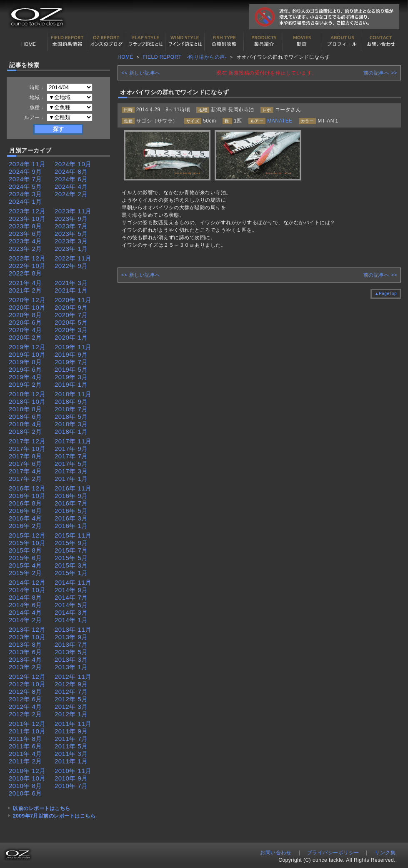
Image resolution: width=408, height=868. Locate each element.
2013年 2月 (25, 667)
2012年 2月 (25, 714)
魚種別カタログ (224, 41)
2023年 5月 (71, 234)
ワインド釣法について (185, 41)
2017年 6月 (25, 464)
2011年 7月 (71, 739)
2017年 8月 (25, 456)
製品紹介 (263, 41)
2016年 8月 (25, 503)
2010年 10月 (27, 778)
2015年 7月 (71, 550)
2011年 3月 (71, 754)
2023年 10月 (27, 219)
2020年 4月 (25, 330)
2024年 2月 (71, 194)
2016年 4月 (25, 518)
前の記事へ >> (380, 73)
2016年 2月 (25, 526)
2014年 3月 (71, 612)
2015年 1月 (71, 573)
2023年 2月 (25, 249)
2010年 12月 (27, 771)
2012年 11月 (73, 677)
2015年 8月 (25, 550)
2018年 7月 (71, 409)
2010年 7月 (71, 786)
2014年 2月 (25, 620)
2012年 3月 (71, 707)
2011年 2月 (25, 761)
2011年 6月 (25, 746)
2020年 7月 (71, 315)
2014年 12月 (27, 582)
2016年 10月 (27, 496)
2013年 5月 (71, 652)
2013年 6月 (25, 652)
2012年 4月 (25, 707)
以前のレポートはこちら (42, 808)
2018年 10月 (27, 401)
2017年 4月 (25, 471)
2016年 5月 (71, 511)
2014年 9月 (71, 590)
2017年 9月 (71, 449)
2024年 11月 (27, 164)
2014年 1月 (71, 620)
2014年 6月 (25, 605)
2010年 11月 (73, 771)
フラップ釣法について (146, 41)
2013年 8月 (25, 644)
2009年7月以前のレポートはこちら (54, 816)
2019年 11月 (73, 347)
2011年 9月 (71, 731)
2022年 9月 (71, 266)
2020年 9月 (71, 307)
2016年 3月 (71, 518)
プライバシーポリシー (333, 853)
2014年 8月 (25, 597)
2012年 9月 (71, 684)
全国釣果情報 (68, 41)
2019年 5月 (71, 369)
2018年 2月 (25, 431)
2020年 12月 (27, 300)
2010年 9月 (71, 778)
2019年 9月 (71, 354)
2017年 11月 (73, 441)
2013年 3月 (71, 659)
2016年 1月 (71, 526)
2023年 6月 (25, 234)
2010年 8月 (25, 786)
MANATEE (280, 121)
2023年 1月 (71, 249)
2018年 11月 (73, 394)
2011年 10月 (27, 731)
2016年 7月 (71, 503)
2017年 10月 (27, 449)
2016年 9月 (71, 496)
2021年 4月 (25, 283)
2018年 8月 (25, 409)
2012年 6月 (25, 699)
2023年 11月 (73, 211)
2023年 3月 (71, 241)
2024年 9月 (25, 171)
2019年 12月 (27, 347)
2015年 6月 (25, 558)
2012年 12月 (27, 677)
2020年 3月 (71, 330)
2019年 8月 (25, 362)
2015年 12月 (27, 535)
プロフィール (342, 41)
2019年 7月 (71, 362)
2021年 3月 (71, 283)
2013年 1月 (71, 667)
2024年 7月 (25, 179)
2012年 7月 (71, 692)
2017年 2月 (25, 479)
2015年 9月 (71, 543)
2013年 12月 (27, 629)
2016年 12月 (27, 488)
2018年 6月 (25, 416)
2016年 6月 (25, 511)
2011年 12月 (27, 724)
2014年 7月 (71, 597)
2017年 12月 (27, 441)
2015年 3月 (71, 565)
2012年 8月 (25, 692)
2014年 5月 (71, 605)
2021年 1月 (71, 290)
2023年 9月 (71, 219)
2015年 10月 (27, 543)
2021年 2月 (25, 290)
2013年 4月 (25, 659)
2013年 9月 (71, 637)
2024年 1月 (25, 201)
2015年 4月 (25, 565)
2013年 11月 (73, 629)
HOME (28, 41)
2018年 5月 (71, 416)
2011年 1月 (71, 761)
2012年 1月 (71, 714)
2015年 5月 (71, 558)
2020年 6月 (25, 322)
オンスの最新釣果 (107, 41)
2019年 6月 (25, 369)
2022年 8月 (25, 273)
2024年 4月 (71, 186)
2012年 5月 (71, 699)
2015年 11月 (73, 535)
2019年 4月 (25, 377)
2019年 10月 (27, 354)
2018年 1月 (71, 431)
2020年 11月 (73, 300)
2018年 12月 (27, 394)
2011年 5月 (71, 746)
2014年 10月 (27, 590)
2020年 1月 (71, 337)
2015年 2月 (25, 573)
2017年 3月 (71, 471)
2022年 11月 (73, 258)
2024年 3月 (25, 194)
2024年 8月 (71, 171)
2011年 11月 (73, 724)
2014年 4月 (25, 612)
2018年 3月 (71, 424)
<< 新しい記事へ (141, 73)
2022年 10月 (27, 266)
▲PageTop (386, 294)
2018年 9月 (71, 401)
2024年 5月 (25, 186)
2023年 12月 (27, 211)
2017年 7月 (71, 456)
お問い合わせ (381, 41)
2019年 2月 (25, 384)
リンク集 (385, 853)
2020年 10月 (27, 307)
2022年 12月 (27, 258)
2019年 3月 (71, 377)
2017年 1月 (71, 479)
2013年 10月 (27, 637)
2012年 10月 (27, 684)
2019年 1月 (71, 384)
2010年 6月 (25, 793)
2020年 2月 (25, 337)
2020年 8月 (25, 315)
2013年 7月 (71, 644)
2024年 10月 (73, 164)
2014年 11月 (73, 582)
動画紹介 (303, 41)
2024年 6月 (71, 179)
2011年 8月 (25, 739)
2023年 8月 (25, 226)
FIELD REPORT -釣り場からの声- (185, 57)
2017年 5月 (71, 464)
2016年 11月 (73, 488)
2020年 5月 (71, 322)
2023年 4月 (25, 241)
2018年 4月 (25, 424)
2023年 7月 (71, 226)
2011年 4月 (25, 754)
